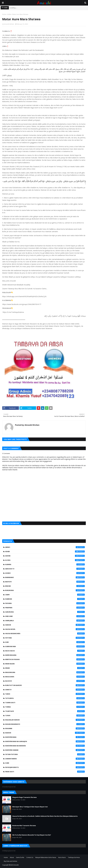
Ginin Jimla (45, 621)
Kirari (45, 668)
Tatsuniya (45, 698)
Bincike (45, 586)
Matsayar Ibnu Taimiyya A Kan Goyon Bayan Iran (30, 807)
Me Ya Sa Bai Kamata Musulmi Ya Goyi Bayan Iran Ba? (32, 835)
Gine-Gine (45, 616)
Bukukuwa (45, 590)
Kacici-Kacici (45, 651)
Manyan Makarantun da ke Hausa (46, 857)
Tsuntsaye (45, 711)
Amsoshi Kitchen (9, 24)
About (12, 857)
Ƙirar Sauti (45, 772)
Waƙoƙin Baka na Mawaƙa (45, 746)
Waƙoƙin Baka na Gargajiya (45, 741)
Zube (45, 763)
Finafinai (45, 608)
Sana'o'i (45, 690)
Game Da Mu (20, 857)
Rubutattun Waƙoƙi (45, 685)
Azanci (45, 573)
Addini (9, 14)
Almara (45, 564)
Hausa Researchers (45, 633)
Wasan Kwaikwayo (45, 724)
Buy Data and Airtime (11, 861)
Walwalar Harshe (45, 720)
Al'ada (45, 560)
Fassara (45, 603)
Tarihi (45, 694)
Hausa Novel (45, 629)
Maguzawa (45, 677)
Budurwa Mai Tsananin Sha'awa (24, 826)
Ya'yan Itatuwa (45, 754)
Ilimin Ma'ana (45, 646)
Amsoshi (16, 865)
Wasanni (45, 728)
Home (4, 14)
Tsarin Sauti (45, 703)
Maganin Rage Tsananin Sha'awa (24, 797)
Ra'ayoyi (45, 681)
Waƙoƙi (45, 733)
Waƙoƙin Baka (45, 737)
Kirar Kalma (45, 664)
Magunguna (45, 672)
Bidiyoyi (45, 582)
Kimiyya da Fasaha (45, 659)
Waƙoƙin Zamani (45, 750)
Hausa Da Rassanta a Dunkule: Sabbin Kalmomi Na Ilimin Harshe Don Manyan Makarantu (45, 816)
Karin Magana (45, 655)
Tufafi (45, 715)
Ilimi (45, 642)
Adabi (45, 551)
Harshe (45, 625)
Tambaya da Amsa (74, 857)
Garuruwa (45, 612)
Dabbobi (45, 599)
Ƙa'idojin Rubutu (45, 767)
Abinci (45, 547)
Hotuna (45, 638)
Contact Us (30, 857)
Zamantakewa (45, 759)
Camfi (45, 595)
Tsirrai (45, 707)
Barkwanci (45, 577)
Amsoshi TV (45, 569)
